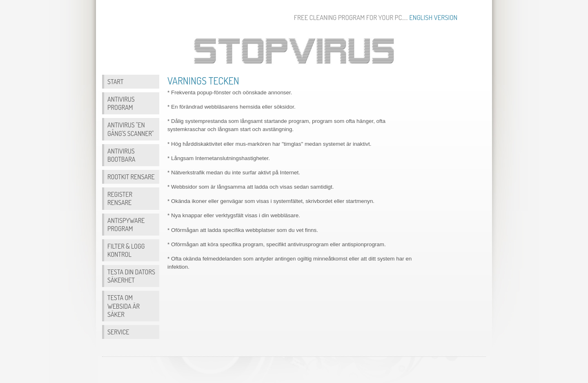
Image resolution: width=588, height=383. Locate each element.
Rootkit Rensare (131, 177)
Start (115, 81)
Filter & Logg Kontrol (126, 250)
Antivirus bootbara (121, 155)
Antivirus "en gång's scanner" (130, 129)
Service (118, 332)
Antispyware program (126, 224)
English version (433, 17)
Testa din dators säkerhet (131, 276)
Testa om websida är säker (124, 306)
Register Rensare (120, 198)
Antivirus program (121, 103)
